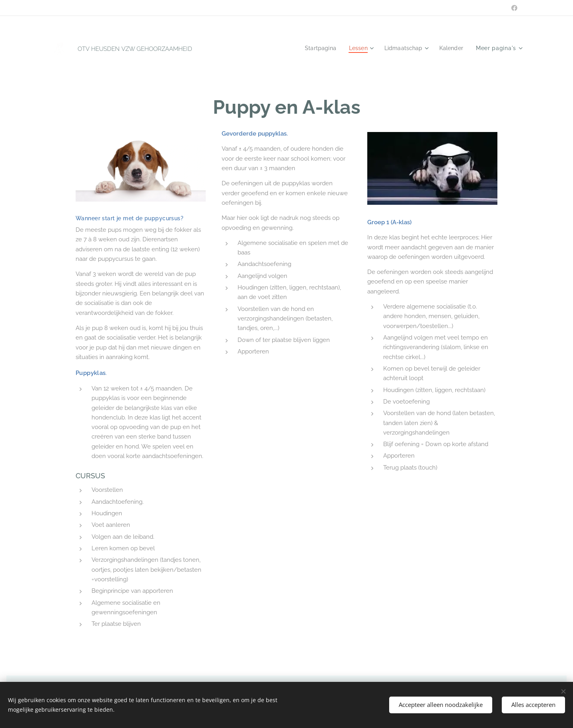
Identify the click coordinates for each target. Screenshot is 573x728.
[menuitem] (316, 48)
